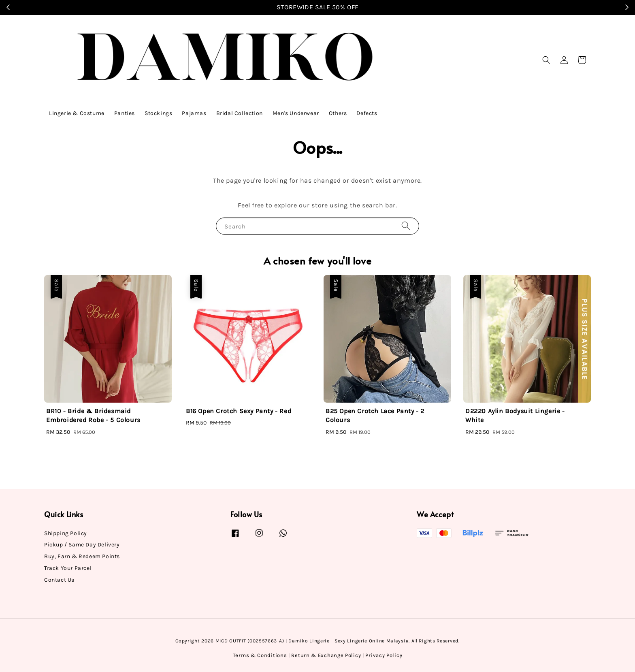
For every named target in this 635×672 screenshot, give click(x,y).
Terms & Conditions (260, 655)
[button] (546, 60)
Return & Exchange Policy (326, 655)
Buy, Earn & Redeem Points (82, 556)
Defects (367, 113)
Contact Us (59, 580)
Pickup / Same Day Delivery (82, 545)
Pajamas (194, 113)
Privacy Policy (384, 655)
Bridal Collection (240, 113)
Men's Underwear (296, 113)
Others (338, 113)
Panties (125, 113)
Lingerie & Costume (77, 113)
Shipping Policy (66, 533)
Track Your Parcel (68, 568)
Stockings (158, 113)
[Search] (406, 226)
